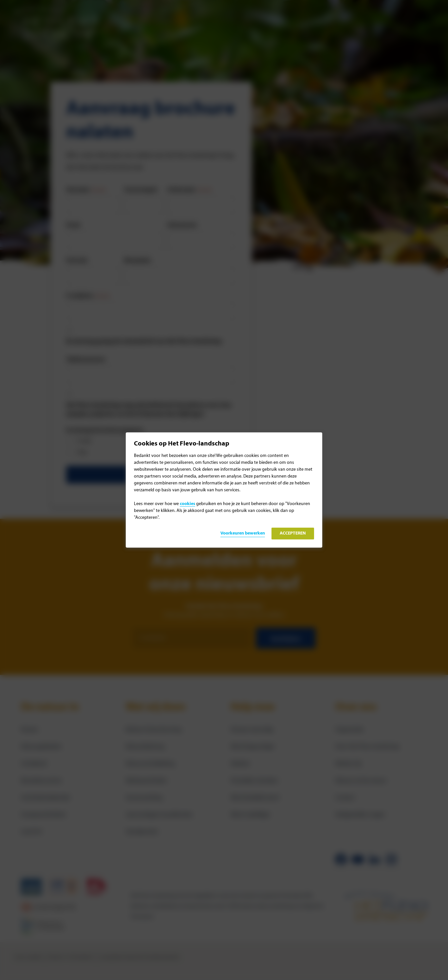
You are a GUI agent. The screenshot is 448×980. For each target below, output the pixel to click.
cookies (187, 504)
